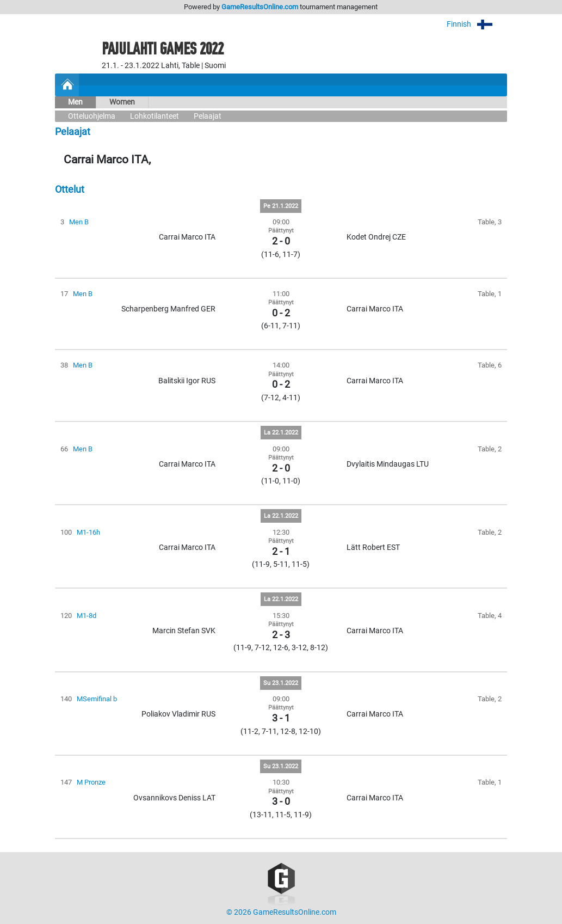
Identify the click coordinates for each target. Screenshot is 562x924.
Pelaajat (208, 116)
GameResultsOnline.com (260, 7)
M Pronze (91, 782)
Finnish (477, 24)
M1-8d (87, 616)
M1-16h (88, 532)
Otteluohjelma (92, 116)
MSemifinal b (97, 699)
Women (122, 102)
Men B (79, 222)
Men (75, 102)
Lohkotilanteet (155, 116)
